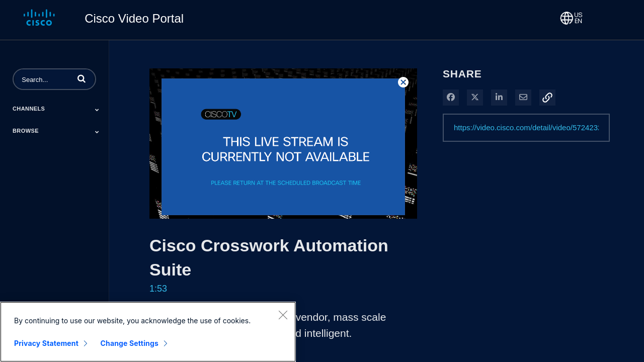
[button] (82, 78)
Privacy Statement (46, 344)
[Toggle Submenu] (97, 110)
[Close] (283, 315)
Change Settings (130, 344)
